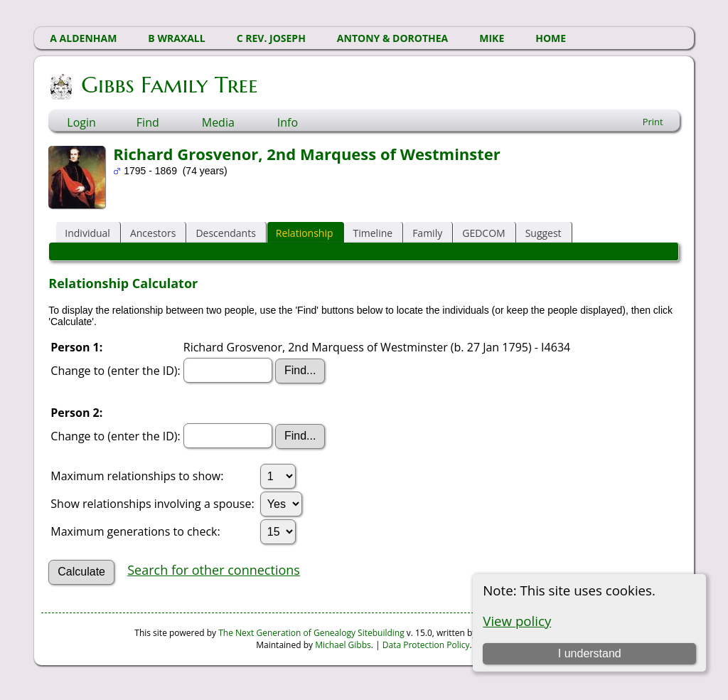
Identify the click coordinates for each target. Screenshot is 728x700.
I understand (590, 653)
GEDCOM (483, 233)
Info (288, 122)
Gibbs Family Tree (168, 85)
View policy (517, 621)
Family (427, 233)
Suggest (544, 233)
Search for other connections (214, 570)
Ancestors (153, 233)
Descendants (225, 233)
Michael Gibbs (343, 645)
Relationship (305, 233)
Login (81, 122)
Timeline (373, 233)
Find (148, 122)
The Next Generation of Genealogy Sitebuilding (311, 633)
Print (653, 122)
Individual (87, 233)
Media (218, 122)
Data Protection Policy (426, 645)
